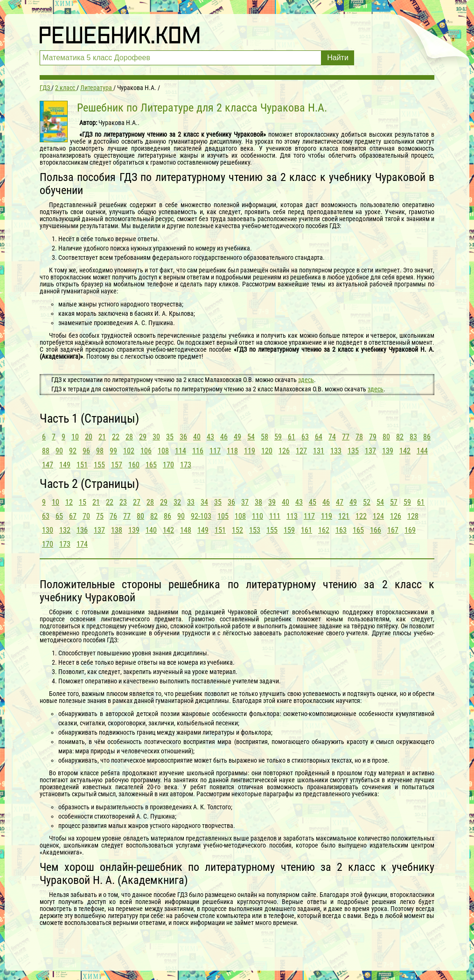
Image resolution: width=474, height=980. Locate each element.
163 (341, 530)
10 (75, 437)
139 (388, 451)
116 (198, 451)
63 (305, 437)
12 (69, 502)
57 (394, 502)
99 (113, 451)
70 (86, 516)
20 (89, 437)
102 (129, 451)
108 (163, 451)
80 (386, 437)
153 (255, 530)
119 (250, 451)
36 (183, 437)
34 (204, 502)
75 (100, 516)
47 (340, 502)
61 (292, 437)
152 (237, 530)
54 (251, 437)
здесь (306, 380)
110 (258, 516)
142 (405, 451)
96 (86, 451)
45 (313, 502)
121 (344, 516)
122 (361, 516)
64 (319, 437)
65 (59, 516)
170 (168, 465)
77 (346, 437)
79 (373, 437)
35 (170, 437)
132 (65, 530)
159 (289, 530)
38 (258, 502)
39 (272, 502)
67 (73, 516)
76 (113, 516)
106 (146, 451)
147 (48, 465)
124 (378, 516)
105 (223, 516)
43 (210, 437)
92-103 (201, 516)
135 (353, 451)
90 (59, 451)
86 (427, 437)
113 (292, 516)
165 (151, 465)
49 (237, 437)
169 (410, 530)
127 (301, 451)
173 (186, 465)
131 (319, 451)
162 (324, 530)
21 (102, 437)
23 (123, 502)
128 (413, 516)
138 (117, 530)
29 (143, 437)
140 (151, 530)
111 (275, 516)
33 (191, 502)
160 (134, 465)
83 (413, 437)
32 (177, 502)
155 (99, 465)
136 (82, 530)
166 (376, 530)
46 (224, 437)
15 (83, 502)
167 (393, 530)
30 (156, 437)
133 (336, 451)
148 (186, 530)
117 (215, 451)
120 (267, 451)
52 (367, 502)
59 (278, 437)
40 (197, 437)
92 (73, 451)
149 (65, 465)
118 (232, 451)
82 (400, 437)
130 (48, 530)
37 (245, 502)
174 (82, 544)
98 (100, 451)
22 (116, 437)
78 (359, 437)
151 (82, 465)
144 (422, 451)
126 (284, 451)
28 (129, 437)
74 (332, 437)
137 (370, 451)
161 (307, 530)
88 (46, 451)
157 (117, 465)
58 (265, 437)
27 (137, 502)
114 (181, 451)
